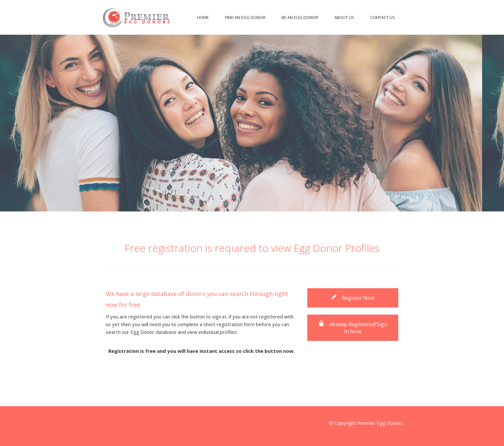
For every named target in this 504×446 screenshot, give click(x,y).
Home (203, 17)
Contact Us (383, 17)
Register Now (353, 298)
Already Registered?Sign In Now (353, 328)
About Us (344, 17)
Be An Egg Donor (300, 17)
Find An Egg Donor (245, 17)
